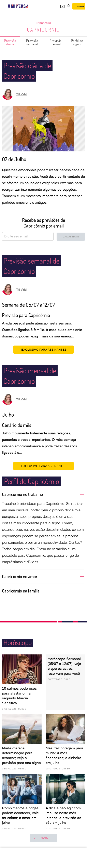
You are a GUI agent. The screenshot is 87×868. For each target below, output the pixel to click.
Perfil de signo (77, 42)
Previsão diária (10, 42)
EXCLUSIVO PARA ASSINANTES (43, 350)
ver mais (44, 838)
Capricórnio (43, 30)
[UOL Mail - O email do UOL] (62, 6)
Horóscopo (43, 23)
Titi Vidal (22, 94)
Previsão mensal (56, 42)
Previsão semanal (32, 42)
